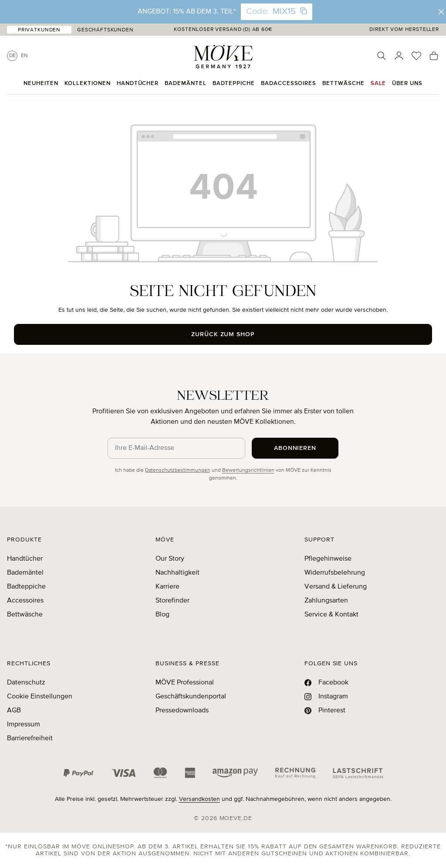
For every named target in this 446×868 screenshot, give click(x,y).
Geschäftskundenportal (191, 697)
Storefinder (172, 601)
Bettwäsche (25, 615)
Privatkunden (39, 30)
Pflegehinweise (328, 559)
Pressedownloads (182, 711)
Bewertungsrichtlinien (248, 470)
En (24, 56)
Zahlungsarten (326, 601)
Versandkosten (199, 799)
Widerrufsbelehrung (335, 573)
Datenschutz (26, 683)
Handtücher (25, 559)
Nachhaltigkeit (177, 573)
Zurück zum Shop (223, 334)
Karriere (167, 587)
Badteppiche (26, 587)
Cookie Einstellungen (40, 697)
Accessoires (25, 601)
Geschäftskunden (105, 30)
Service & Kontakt (331, 615)
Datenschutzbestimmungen (178, 470)
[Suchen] (382, 56)
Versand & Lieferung (336, 587)
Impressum (24, 725)
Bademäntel (25, 573)
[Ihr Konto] (399, 56)
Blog (162, 615)
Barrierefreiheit (30, 739)
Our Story (170, 559)
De (12, 56)
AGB (14, 711)
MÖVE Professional (185, 683)
